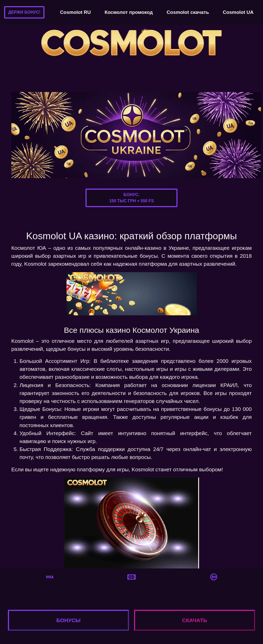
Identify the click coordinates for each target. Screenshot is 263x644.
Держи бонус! (24, 12)
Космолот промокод (129, 12)
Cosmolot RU (76, 12)
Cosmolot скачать (188, 12)
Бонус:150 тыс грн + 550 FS (131, 198)
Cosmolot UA (238, 12)
